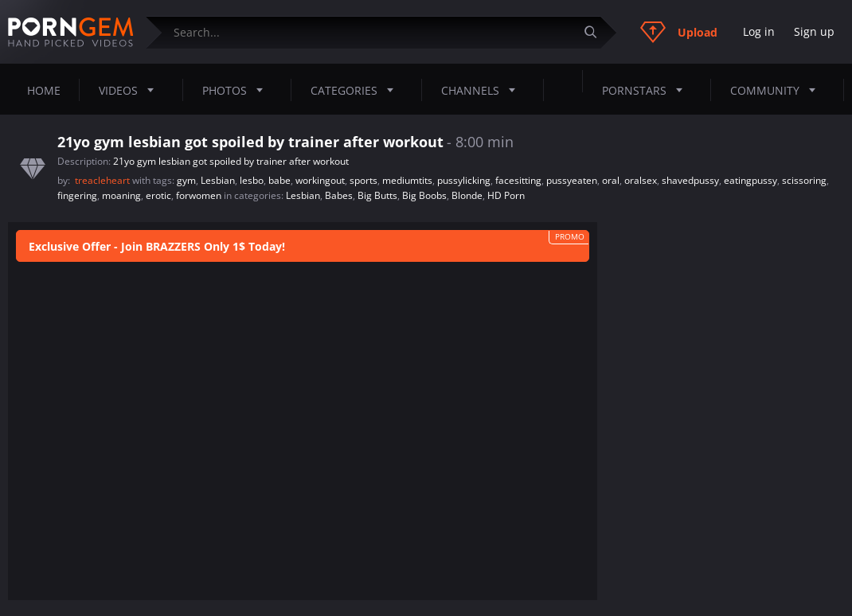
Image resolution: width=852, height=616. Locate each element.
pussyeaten (572, 180)
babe (279, 180)
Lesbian (218, 180)
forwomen (199, 195)
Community (778, 90)
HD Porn (506, 195)
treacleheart (104, 180)
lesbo (252, 180)
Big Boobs (424, 195)
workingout (320, 180)
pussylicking (464, 180)
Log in (759, 31)
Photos (237, 90)
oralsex (641, 180)
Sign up (814, 31)
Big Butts (377, 195)
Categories (357, 90)
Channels (483, 90)
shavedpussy (690, 180)
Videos (131, 90)
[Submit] (596, 32)
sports (363, 180)
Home (44, 90)
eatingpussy (750, 180)
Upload (679, 32)
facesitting (518, 180)
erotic (158, 195)
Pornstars (647, 90)
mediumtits (407, 180)
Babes (339, 195)
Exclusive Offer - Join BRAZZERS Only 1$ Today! (157, 246)
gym (186, 180)
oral (611, 180)
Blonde (467, 195)
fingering (77, 195)
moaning (121, 195)
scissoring (804, 180)
